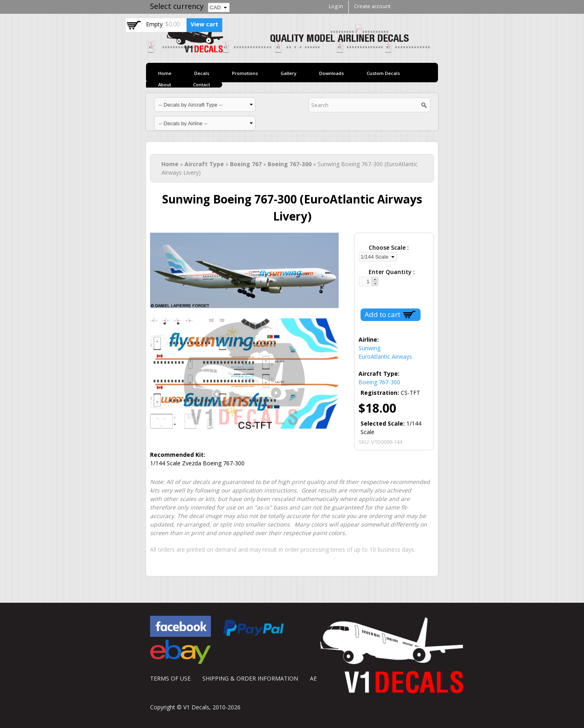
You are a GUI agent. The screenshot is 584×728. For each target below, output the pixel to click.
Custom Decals (383, 73)
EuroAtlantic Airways (385, 357)
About (165, 85)
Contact (202, 85)
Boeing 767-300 (290, 164)
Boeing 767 (246, 164)
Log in (336, 6)
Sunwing (369, 348)
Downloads (332, 73)
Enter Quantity (391, 272)
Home (165, 73)
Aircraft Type (204, 164)
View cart (204, 24)
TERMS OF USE (170, 678)
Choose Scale (388, 247)
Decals (202, 73)
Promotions (245, 73)
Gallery (289, 73)
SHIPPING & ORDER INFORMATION (250, 678)
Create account (372, 6)
